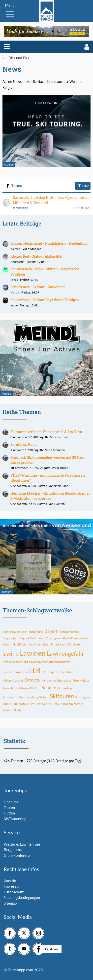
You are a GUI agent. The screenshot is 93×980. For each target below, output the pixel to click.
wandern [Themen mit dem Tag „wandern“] (67, 704)
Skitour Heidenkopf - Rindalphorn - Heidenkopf (49, 243)
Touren (9, 807)
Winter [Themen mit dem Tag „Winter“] (7, 710)
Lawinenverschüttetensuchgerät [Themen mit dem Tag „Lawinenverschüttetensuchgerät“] (50, 662)
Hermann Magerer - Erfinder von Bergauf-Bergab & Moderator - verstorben (50, 496)
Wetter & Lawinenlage (22, 844)
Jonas (14, 280)
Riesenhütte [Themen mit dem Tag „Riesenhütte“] (10, 688)
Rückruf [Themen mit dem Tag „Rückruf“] (35, 688)
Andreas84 (17, 262)
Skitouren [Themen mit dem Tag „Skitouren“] (62, 696)
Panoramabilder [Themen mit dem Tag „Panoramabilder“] (52, 680)
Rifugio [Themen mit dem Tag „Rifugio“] (24, 688)
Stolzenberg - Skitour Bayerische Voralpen (45, 300)
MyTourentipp (15, 819)
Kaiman (15, 249)
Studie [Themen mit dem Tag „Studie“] (7, 704)
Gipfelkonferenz (17, 855)
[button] (7, 47)
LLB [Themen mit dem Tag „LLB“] (35, 670)
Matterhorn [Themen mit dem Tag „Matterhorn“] (67, 672)
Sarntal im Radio (24, 444)
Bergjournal (13, 850)
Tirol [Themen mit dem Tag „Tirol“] (32, 704)
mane (14, 305)
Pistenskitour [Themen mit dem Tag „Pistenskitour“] (81, 680)
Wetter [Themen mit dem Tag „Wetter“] (78, 704)
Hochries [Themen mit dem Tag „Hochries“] (34, 644)
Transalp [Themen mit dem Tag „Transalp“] (42, 704)
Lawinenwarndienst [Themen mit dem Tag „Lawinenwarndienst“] (15, 672)
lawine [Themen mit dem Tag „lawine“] (11, 653)
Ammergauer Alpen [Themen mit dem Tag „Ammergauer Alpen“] (15, 632)
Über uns (11, 802)
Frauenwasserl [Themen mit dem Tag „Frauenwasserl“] (80, 638)
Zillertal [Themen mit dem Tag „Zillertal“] (17, 710)
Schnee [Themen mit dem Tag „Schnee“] (49, 688)
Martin (15, 292)
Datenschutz (14, 892)
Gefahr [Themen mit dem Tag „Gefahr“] (7, 644)
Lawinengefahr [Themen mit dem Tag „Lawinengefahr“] (65, 653)
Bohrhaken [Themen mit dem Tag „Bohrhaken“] (37, 638)
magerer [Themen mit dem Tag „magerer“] (53, 672)
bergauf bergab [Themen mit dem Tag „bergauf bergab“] (70, 632)
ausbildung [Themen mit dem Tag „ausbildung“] (36, 632)
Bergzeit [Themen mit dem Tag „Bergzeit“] (24, 638)
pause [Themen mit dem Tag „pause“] (67, 680)
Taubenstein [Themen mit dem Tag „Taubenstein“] (20, 704)
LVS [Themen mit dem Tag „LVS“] (44, 672)
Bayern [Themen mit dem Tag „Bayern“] (51, 631)
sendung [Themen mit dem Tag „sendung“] (32, 697)
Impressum (13, 886)
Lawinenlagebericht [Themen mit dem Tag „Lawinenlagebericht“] (15, 662)
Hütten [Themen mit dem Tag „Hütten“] (54, 644)
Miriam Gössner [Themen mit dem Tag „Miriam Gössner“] (13, 680)
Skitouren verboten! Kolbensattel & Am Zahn (46, 432)
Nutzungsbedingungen (22, 897)
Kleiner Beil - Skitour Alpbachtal (36, 256)
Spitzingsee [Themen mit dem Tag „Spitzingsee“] (82, 697)
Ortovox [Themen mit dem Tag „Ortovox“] (32, 680)
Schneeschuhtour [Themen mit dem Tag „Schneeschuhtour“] (14, 697)
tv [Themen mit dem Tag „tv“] (50, 704)
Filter (83, 186)
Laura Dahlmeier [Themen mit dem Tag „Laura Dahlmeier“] (71, 644)
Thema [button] (17, 186)
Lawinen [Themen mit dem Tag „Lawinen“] (33, 653)
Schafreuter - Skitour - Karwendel (38, 287)
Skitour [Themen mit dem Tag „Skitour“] (44, 697)
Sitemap (10, 903)
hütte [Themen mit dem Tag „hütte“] (45, 644)
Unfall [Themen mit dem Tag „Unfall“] (56, 704)
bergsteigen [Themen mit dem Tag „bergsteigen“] (10, 638)
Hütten (9, 813)
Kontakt (10, 881)
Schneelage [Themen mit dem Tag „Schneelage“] (65, 688)
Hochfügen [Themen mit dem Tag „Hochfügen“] (20, 644)
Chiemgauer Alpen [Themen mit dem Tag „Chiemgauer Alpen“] (58, 638)
